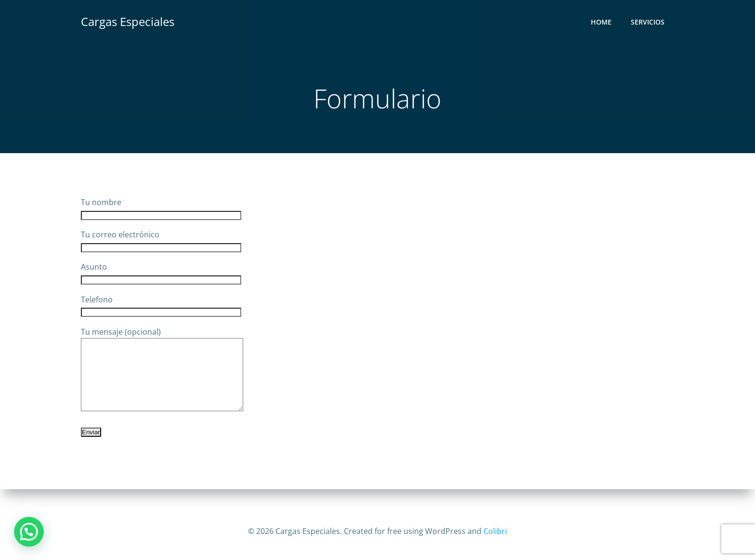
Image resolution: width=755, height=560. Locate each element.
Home (601, 22)
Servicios (648, 22)
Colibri (495, 531)
